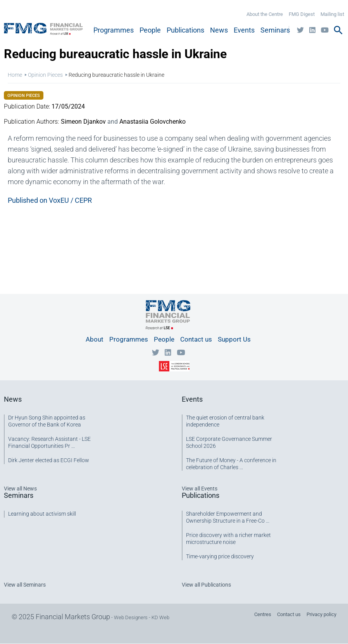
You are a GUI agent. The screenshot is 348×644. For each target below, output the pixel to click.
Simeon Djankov (83, 122)
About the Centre (265, 14)
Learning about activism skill (42, 514)
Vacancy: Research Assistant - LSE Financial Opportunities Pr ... (49, 442)
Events (244, 30)
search (338, 30)
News (219, 30)
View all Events (200, 489)
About (95, 339)
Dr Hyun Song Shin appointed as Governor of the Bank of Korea (47, 421)
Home (15, 75)
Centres (263, 614)
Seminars (275, 30)
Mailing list (332, 14)
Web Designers (131, 617)
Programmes (114, 30)
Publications (185, 30)
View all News (20, 489)
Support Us (234, 339)
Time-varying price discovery (220, 556)
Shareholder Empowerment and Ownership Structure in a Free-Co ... (228, 517)
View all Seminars (25, 585)
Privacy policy (321, 614)
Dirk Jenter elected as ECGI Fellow (49, 460)
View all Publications (206, 585)
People (150, 30)
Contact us (196, 339)
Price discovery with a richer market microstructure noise (228, 539)
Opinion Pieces (45, 75)
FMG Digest (302, 14)
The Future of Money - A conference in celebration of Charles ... (231, 464)
